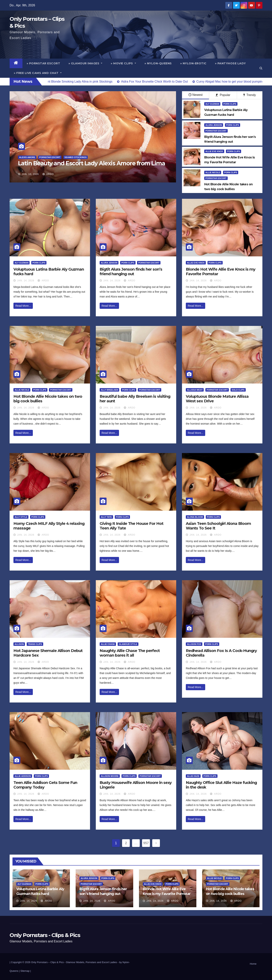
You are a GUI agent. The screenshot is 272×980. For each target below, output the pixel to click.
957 (146, 843)
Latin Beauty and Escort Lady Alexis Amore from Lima (92, 163)
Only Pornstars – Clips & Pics (47, 962)
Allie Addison (23, 776)
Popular (223, 95)
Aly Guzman (212, 104)
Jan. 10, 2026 (30, 174)
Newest (196, 95)
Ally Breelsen (109, 390)
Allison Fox (194, 644)
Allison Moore (110, 776)
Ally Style (21, 517)
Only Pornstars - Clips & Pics (45, 935)
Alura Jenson (214, 125)
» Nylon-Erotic (193, 63)
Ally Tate (106, 517)
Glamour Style (128, 644)
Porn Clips (230, 104)
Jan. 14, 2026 (26, 281)
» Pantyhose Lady (230, 63)
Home (253, 964)
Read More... (23, 306)
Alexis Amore (27, 157)
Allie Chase (108, 644)
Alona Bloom (195, 517)
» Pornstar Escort (43, 63)
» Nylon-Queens (158, 63)
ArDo (48, 174)
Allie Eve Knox (214, 151)
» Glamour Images (85, 63)
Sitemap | (26, 971)
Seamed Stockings (76, 157)
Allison (19, 644)
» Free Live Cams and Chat (38, 73)
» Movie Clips (123, 63)
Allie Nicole (213, 172)
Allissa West (195, 390)
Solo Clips (238, 390)
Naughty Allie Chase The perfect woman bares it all (130, 653)
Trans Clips (35, 644)
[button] (261, 68)
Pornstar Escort (50, 157)
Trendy (250, 95)
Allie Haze (193, 776)
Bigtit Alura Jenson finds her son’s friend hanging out (131, 272)
